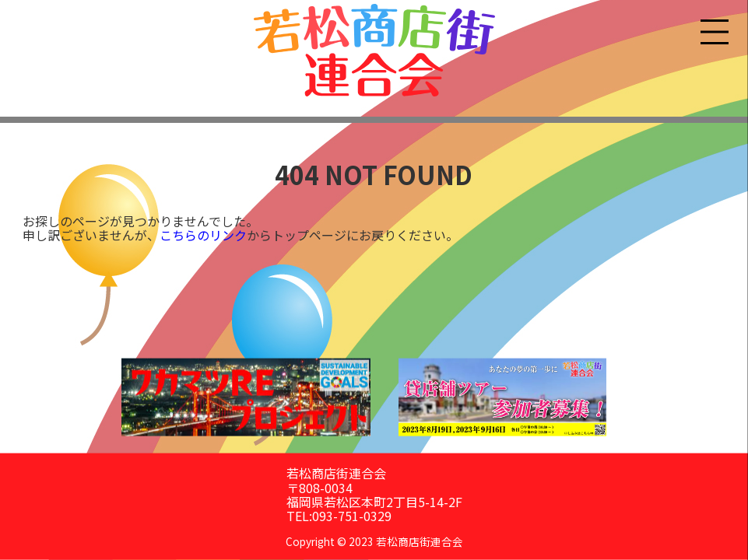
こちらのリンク (203, 235)
